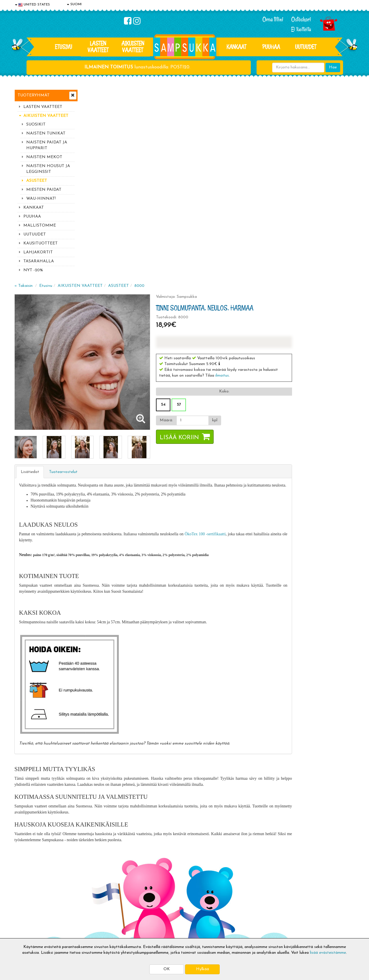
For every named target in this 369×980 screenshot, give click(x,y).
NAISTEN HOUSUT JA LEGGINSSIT (48, 169)
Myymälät (25, 924)
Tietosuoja (25, 898)
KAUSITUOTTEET (41, 243)
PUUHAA (271, 47)
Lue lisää (253, 814)
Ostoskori (301, 19)
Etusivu (63, 47)
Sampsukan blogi (169, 906)
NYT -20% (33, 270)
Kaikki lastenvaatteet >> (299, 856)
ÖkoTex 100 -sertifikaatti (274, 345)
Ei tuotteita (301, 29)
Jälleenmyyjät (27, 932)
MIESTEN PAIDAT (44, 190)
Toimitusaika (96, 889)
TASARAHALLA (39, 261)
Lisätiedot (99, 277)
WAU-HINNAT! (41, 199)
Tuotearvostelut (132, 277)
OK (167, 969)
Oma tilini (273, 19)
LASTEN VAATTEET (98, 47)
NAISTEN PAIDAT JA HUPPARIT (47, 145)
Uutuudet (306, 47)
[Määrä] (258, 229)
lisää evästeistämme (328, 953)
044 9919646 (297, 815)
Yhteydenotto (28, 915)
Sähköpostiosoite (119, 827)
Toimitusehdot (97, 898)
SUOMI (74, 4)
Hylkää (203, 969)
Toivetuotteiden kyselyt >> (301, 850)
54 (229, 213)
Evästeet (23, 889)
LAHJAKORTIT (38, 252)
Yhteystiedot (27, 906)
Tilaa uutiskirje (121, 851)
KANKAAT (236, 47)
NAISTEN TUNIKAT (46, 133)
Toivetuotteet (97, 906)
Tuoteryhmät (34, 95)
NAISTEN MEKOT (44, 157)
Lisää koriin (245, 246)
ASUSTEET (37, 181)
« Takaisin (93, 95)
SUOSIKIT (36, 125)
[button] (285, 172)
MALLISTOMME (40, 226)
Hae (333, 67)
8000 (209, 95)
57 (245, 213)
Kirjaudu (161, 889)
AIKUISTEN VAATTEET (133, 47)
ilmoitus (288, 184)
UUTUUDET (35, 234)
